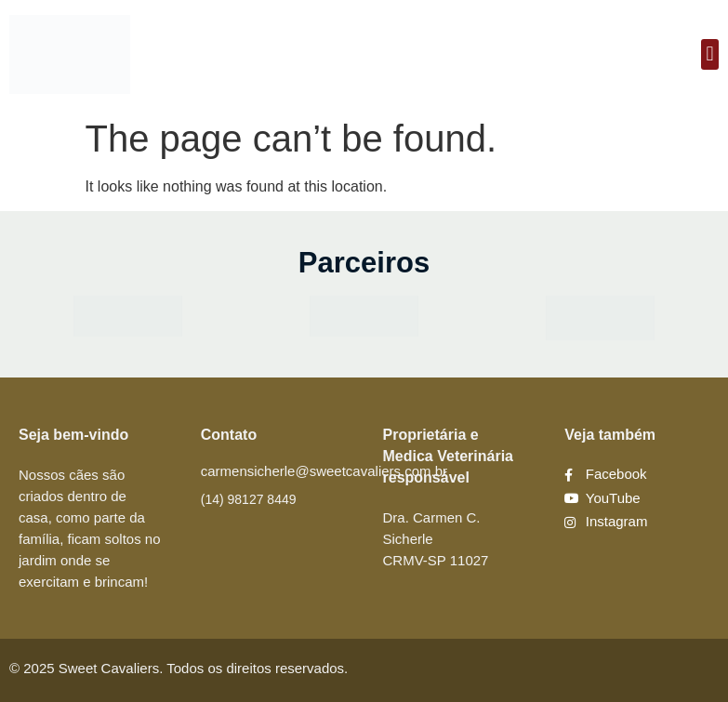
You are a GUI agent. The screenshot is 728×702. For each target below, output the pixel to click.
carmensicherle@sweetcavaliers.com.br (324, 471)
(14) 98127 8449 (249, 499)
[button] (710, 54)
